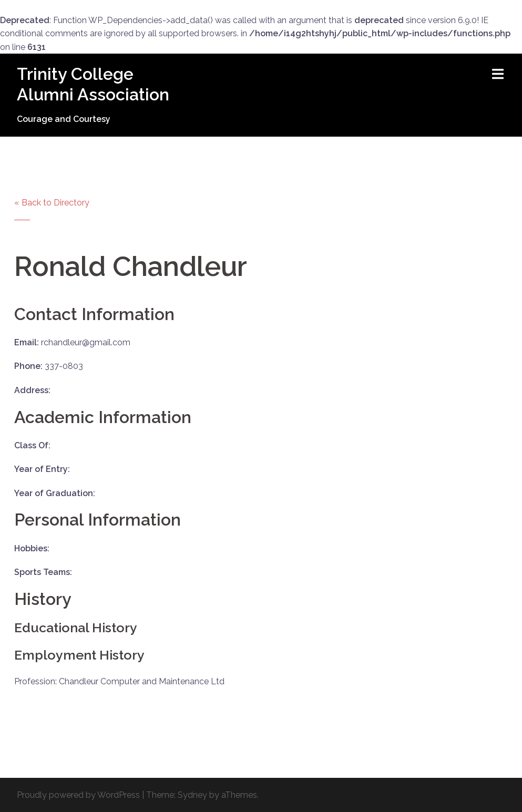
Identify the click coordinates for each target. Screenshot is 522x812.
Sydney (192, 795)
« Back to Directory (52, 203)
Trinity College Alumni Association (93, 84)
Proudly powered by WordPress (78, 795)
